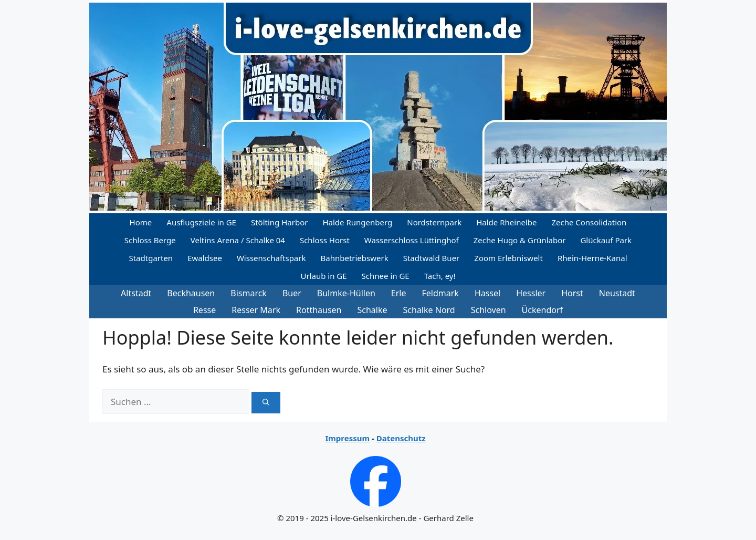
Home (141, 222)
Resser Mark (256, 310)
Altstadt (136, 293)
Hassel (487, 293)
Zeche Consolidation (589, 222)
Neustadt (617, 293)
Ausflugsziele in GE (201, 222)
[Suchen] (266, 403)
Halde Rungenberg (357, 222)
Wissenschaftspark (271, 258)
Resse (204, 310)
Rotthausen (319, 310)
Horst (572, 293)
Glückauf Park (606, 240)
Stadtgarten (151, 258)
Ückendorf (542, 310)
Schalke (372, 310)
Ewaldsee (205, 258)
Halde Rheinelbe (506, 222)
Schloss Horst (325, 240)
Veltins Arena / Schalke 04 (238, 240)
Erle (399, 293)
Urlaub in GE (323, 276)
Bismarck (249, 293)
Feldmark (440, 293)
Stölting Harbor (280, 222)
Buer (292, 293)
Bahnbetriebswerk (355, 258)
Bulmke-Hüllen (346, 293)
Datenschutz (401, 438)
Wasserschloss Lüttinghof (412, 240)
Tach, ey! (440, 276)
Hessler (531, 293)
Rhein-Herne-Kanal (592, 258)
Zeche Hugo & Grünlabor (520, 240)
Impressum (347, 438)
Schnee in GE (386, 276)
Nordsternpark (434, 222)
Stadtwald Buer (432, 258)
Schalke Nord (429, 310)
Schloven (489, 310)
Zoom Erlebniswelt (508, 258)
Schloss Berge (150, 240)
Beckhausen (191, 293)
